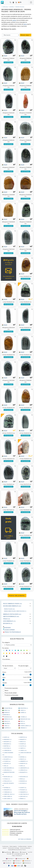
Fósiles (7, 619)
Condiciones (5, 846)
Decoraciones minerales (12, 606)
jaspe (4, 56)
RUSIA (23, 723)
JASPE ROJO (24, 796)
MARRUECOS (8, 719)
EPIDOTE (23, 759)
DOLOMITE (7, 759)
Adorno (12, 7)
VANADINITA (24, 792)
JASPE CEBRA (8, 796)
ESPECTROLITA (24, 794)
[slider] (3, 675)
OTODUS (7, 779)
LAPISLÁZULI (8, 770)
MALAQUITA (24, 772)
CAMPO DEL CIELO (9, 794)
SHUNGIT (23, 788)
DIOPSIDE (23, 757)
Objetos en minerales (11, 616)
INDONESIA (8, 717)
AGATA (6, 737)
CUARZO (23, 750)
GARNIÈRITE (24, 761)
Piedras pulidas (9, 609)
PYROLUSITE (8, 781)
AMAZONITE (8, 739)
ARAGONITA (7, 744)
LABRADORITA (24, 768)
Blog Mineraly (7, 852)
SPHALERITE (8, 790)
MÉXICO (7, 721)
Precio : (4, 672)
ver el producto (8, 62)
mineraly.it (17, 861)
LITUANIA (23, 717)
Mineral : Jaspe (26, 35)
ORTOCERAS (24, 777)
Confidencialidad (22, 846)
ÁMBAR (23, 799)
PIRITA (22, 779)
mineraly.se (27, 863)
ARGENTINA (24, 708)
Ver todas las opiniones (25, 839)
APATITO (23, 742)
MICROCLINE (8, 777)
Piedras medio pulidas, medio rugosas (15, 611)
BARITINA (7, 746)
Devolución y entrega (14, 848)
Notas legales (13, 846)
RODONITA (23, 781)
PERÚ (23, 721)
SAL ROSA (23, 783)
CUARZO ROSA (8, 757)
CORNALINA (8, 750)
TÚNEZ (7, 726)
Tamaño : (5, 683)
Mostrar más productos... (17, 595)
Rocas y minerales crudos (13, 604)
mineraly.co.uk (20, 858)
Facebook (16, 852)
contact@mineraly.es (19, 854)
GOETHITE (7, 763)
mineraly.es (27, 861)
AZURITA (23, 744)
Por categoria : (6, 642)
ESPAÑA (23, 712)
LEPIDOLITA (24, 770)
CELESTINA (7, 748)
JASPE (22, 766)
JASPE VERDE (8, 799)
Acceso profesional (25, 848)
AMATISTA (23, 737)
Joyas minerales (9, 621)
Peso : (4, 678)
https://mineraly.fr (17, 855)
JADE (6, 766)
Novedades (7, 628)
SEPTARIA (7, 788)
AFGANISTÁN (8, 708)
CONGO (23, 710)
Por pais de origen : (24, 666)
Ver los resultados (17, 698)
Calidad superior (9, 630)
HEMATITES (24, 763)
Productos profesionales (12, 632)
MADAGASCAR (25, 719)
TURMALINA (8, 792)
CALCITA (23, 746)
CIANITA (23, 748)
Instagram (23, 852)
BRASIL (7, 710)
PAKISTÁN (7, 723)
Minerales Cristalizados (12, 614)
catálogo (5, 7)
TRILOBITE (23, 790)
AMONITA (23, 739)
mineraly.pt (17, 863)
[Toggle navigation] (31, 2)
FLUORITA (7, 761)
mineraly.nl (7, 863)
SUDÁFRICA (8, 728)
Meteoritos (8, 623)
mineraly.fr (10, 858)
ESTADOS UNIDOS (26, 726)
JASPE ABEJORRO (9, 768)
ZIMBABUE (24, 728)
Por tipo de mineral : (8, 666)
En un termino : (6, 659)
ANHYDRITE (7, 742)
